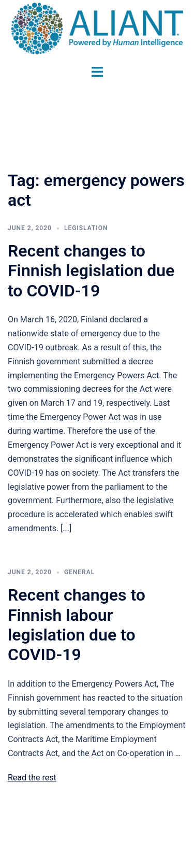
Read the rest (32, 778)
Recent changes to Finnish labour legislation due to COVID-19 (77, 625)
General (79, 572)
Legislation (86, 228)
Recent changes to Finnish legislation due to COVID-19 (91, 271)
